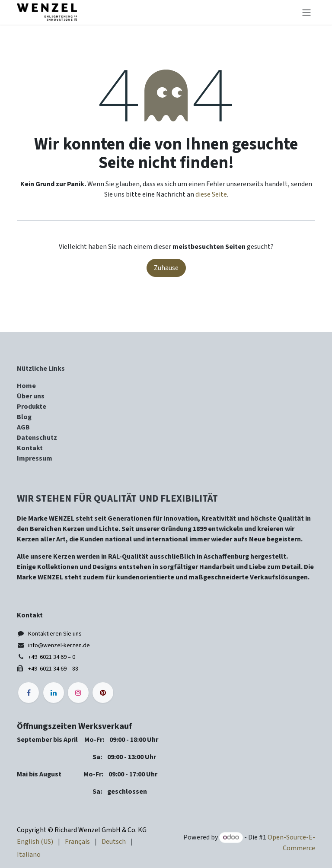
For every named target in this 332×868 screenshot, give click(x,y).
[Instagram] (78, 693)
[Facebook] (29, 693)
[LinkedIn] (54, 693)
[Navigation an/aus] (306, 12)
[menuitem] (35, 842)
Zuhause (166, 268)
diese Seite (211, 194)
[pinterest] (103, 693)
